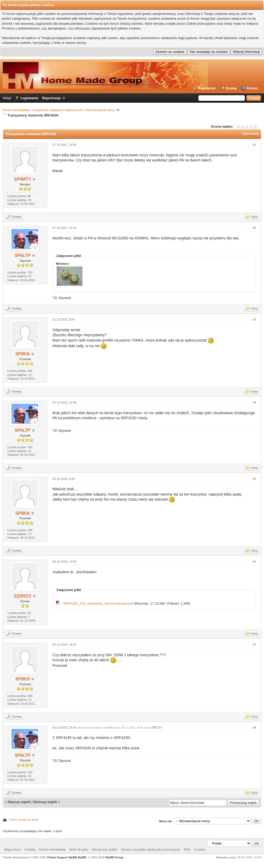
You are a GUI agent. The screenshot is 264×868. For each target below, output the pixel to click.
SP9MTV (22, 179)
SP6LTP (23, 256)
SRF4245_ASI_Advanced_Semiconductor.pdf (98, 603)
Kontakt (30, 850)
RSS (187, 850)
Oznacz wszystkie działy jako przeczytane (151, 850)
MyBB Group (115, 857)
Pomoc (252, 88)
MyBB (82, 857)
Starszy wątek (19, 802)
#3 (254, 319)
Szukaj (231, 88)
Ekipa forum (13, 850)
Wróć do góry (79, 850)
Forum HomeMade (16, 110)
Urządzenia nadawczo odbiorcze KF (58, 110)
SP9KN (23, 354)
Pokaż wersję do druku (24, 820)
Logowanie (29, 98)
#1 (254, 145)
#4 (254, 402)
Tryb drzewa (250, 134)
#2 (254, 228)
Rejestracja (51, 98)
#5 (254, 479)
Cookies (200, 850)
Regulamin (207, 88)
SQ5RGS (23, 596)
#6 (254, 562)
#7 (254, 645)
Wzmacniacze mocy (100, 110)
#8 (254, 728)
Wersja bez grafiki (104, 850)
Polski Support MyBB (62, 857)
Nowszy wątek (45, 802)
